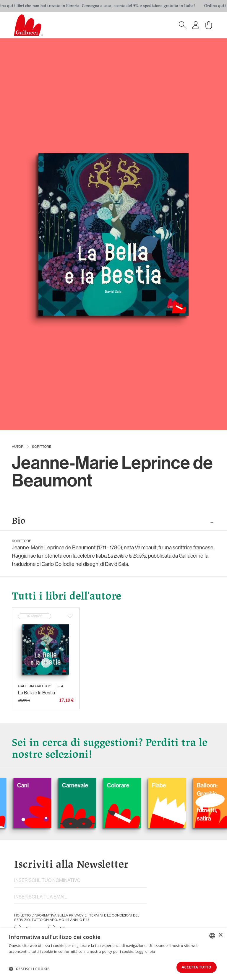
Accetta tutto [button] (194, 967)
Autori (18, 447)
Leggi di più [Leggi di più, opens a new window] (145, 951)
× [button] (220, 935)
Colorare (128, 786)
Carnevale (85, 786)
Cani (33, 786)
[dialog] (113, 954)
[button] (29, 968)
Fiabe (169, 786)
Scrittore (42, 447)
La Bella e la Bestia (37, 693)
